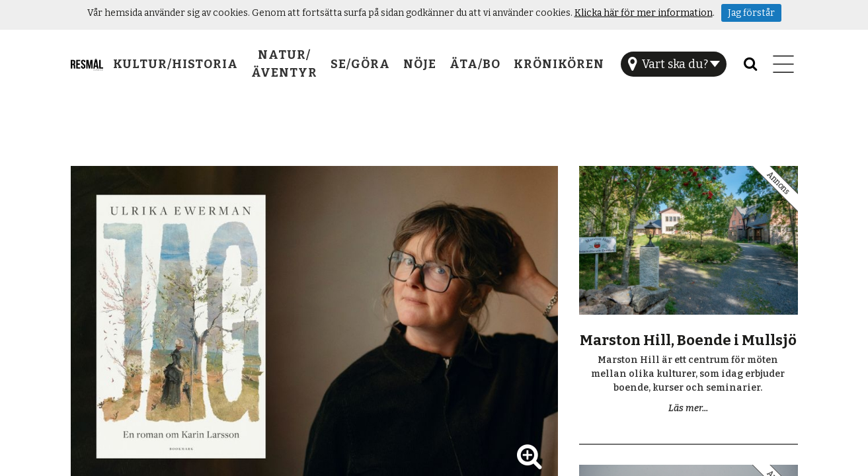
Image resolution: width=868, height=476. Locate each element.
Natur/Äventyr (284, 64)
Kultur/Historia (176, 64)
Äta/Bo (475, 64)
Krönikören (559, 64)
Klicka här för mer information (644, 13)
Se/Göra (360, 64)
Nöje (420, 64)
